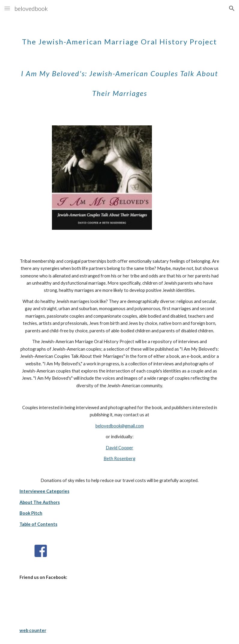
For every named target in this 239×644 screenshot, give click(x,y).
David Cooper (119, 448)
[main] (120, 63)
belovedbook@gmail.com (120, 426)
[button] (7, 8)
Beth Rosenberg (119, 458)
